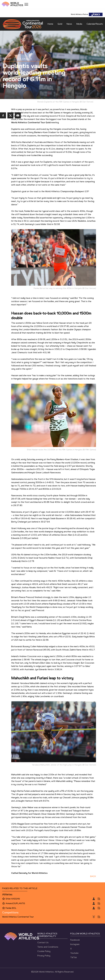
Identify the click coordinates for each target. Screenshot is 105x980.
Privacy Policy (44, 956)
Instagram (75, 944)
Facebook (75, 940)
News (69, 24)
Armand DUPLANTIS (15, 903)
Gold (60, 24)
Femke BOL (11, 908)
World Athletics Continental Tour (18, 917)
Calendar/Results (95, 24)
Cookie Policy (44, 951)
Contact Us (43, 942)
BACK (93, 876)
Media (79, 24)
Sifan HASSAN (13, 899)
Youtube (74, 953)
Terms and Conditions (48, 947)
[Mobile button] (26, 4)
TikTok (73, 957)
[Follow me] (4, 899)
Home (50, 24)
